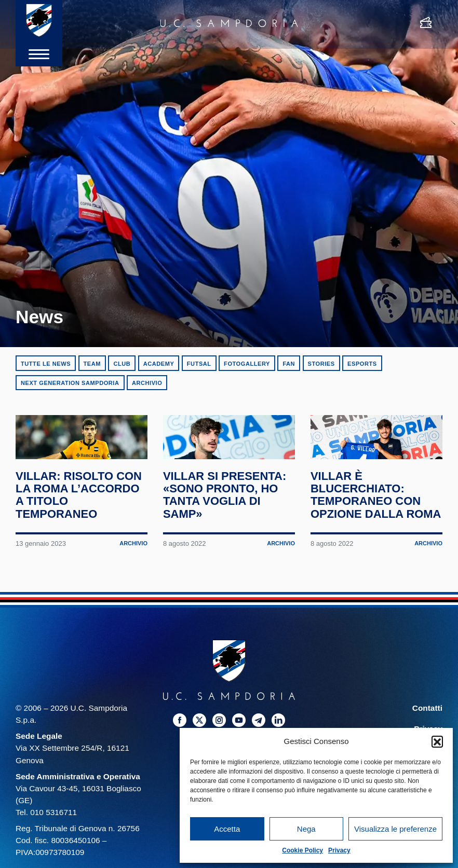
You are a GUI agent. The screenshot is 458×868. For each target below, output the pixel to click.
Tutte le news (46, 364)
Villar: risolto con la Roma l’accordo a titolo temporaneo (80, 526)
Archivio (147, 383)
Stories (321, 364)
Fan (289, 364)
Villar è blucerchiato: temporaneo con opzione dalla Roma (368, 532)
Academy (159, 364)
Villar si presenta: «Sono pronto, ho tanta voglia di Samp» (228, 526)
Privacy (339, 850)
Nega (306, 829)
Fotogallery (247, 364)
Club (122, 364)
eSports (362, 364)
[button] (437, 741)
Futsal (199, 364)
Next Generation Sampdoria (70, 383)
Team (92, 364)
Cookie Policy (302, 850)
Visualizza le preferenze (395, 829)
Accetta (227, 829)
